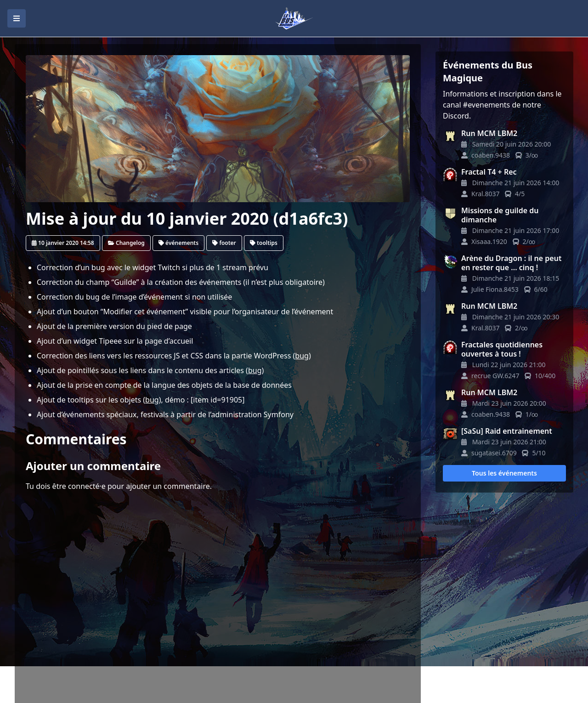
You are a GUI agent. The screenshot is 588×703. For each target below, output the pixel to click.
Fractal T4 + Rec (489, 172)
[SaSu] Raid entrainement (507, 431)
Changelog (126, 243)
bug (302, 356)
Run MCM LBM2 (489, 133)
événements (178, 243)
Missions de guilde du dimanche (500, 215)
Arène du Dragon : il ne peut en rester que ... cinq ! (511, 263)
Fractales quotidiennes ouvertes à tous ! (502, 349)
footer (224, 243)
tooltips (264, 243)
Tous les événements (504, 473)
